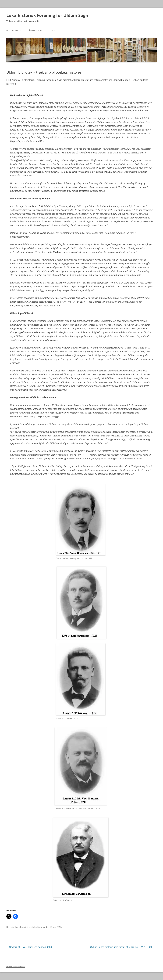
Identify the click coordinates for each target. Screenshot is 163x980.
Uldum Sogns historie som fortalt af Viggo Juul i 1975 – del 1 (123, 947)
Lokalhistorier (39, 927)
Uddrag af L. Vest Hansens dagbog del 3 (29, 947)
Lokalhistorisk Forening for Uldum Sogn (47, 15)
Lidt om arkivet (14, 30)
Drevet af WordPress (16, 967)
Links (52, 30)
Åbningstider (36, 30)
